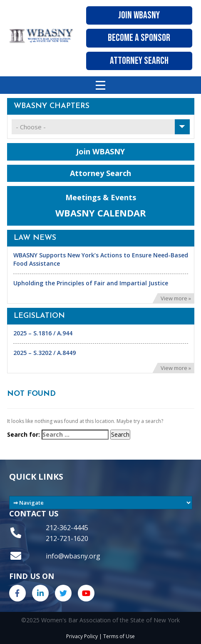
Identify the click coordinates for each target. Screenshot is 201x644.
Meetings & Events (101, 206)
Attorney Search (139, 61)
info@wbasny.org (73, 556)
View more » (176, 298)
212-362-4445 (67, 528)
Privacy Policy (82, 636)
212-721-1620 (67, 538)
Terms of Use (119, 636)
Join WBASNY (139, 15)
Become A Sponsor (139, 38)
